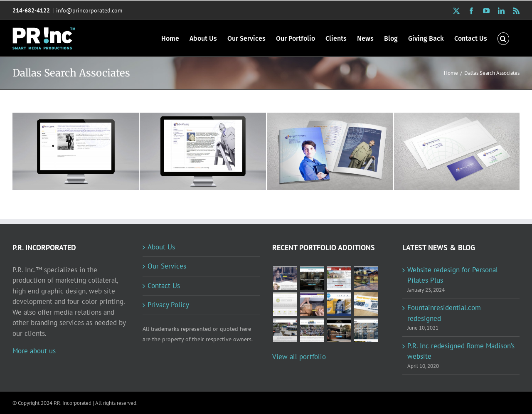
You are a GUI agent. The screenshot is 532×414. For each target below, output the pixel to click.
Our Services (167, 266)
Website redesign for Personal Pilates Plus (453, 275)
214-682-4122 (31, 10)
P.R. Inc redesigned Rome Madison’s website (461, 351)
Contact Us (164, 286)
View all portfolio (299, 357)
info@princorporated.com (89, 10)
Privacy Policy (168, 305)
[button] (503, 38)
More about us (34, 351)
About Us (161, 247)
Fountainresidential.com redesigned (444, 313)
